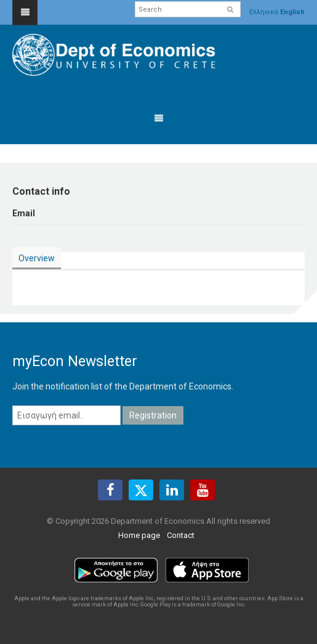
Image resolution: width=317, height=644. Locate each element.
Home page (139, 535)
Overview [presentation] (37, 258)
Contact (181, 535)
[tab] (37, 259)
